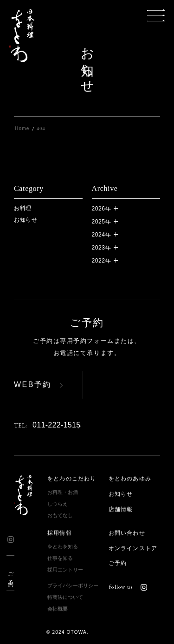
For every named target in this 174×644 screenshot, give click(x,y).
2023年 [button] (102, 248)
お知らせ (26, 220)
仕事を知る (60, 558)
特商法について (65, 597)
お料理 (23, 208)
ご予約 (11, 573)
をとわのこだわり (72, 479)
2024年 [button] (102, 235)
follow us (128, 587)
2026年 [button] (102, 209)
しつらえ (58, 504)
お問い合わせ (127, 533)
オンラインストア (133, 548)
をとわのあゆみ (130, 479)
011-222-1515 (47, 425)
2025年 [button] (102, 222)
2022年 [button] (102, 261)
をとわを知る (63, 546)
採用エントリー (65, 570)
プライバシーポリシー (73, 585)
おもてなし (60, 515)
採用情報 (60, 533)
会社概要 (58, 609)
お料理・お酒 (63, 492)
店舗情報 (121, 509)
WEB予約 (33, 384)
